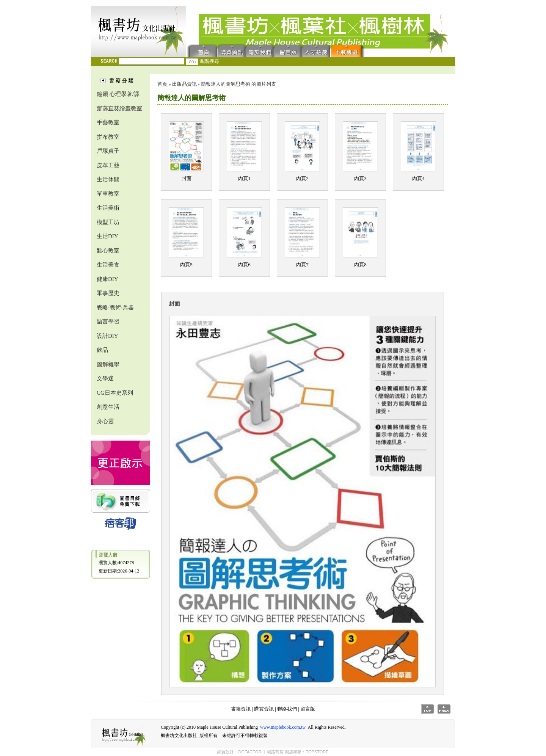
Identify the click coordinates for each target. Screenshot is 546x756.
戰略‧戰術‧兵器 (115, 307)
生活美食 (108, 265)
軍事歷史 (108, 293)
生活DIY (107, 236)
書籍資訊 (241, 709)
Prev (444, 709)
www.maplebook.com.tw (283, 727)
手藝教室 (108, 122)
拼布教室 (108, 137)
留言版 (288, 50)
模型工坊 (108, 222)
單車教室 (108, 194)
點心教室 (108, 251)
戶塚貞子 (108, 151)
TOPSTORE (317, 752)
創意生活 (108, 407)
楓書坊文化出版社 (138, 31)
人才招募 (316, 50)
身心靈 (105, 421)
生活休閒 (108, 179)
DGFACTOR (250, 752)
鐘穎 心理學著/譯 (118, 94)
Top (427, 709)
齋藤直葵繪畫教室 (119, 108)
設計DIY (107, 336)
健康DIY (107, 279)
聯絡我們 (260, 50)
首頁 (202, 50)
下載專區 (348, 50)
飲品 (102, 350)
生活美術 (108, 208)
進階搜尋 (209, 61)
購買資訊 (232, 50)
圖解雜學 (108, 364)
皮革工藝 (108, 165)
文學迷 (105, 378)
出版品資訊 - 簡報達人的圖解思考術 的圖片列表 (224, 84)
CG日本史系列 (115, 393)
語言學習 (108, 322)
